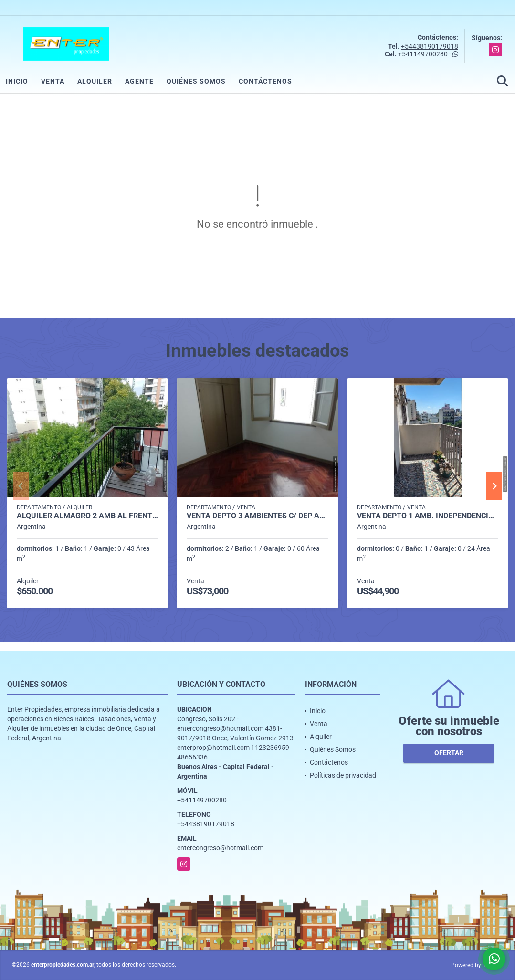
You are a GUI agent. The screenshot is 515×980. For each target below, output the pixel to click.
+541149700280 (423, 54)
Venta (53, 81)
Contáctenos (265, 81)
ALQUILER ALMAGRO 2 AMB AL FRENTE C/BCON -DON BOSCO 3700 (87, 516)
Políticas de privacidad (343, 775)
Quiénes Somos (196, 81)
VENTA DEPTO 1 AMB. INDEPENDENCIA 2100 (428, 516)
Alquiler (95, 81)
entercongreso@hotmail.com (220, 848)
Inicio (17, 81)
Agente (139, 81)
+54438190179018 (430, 46)
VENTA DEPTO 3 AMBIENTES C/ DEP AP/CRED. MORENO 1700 (257, 516)
